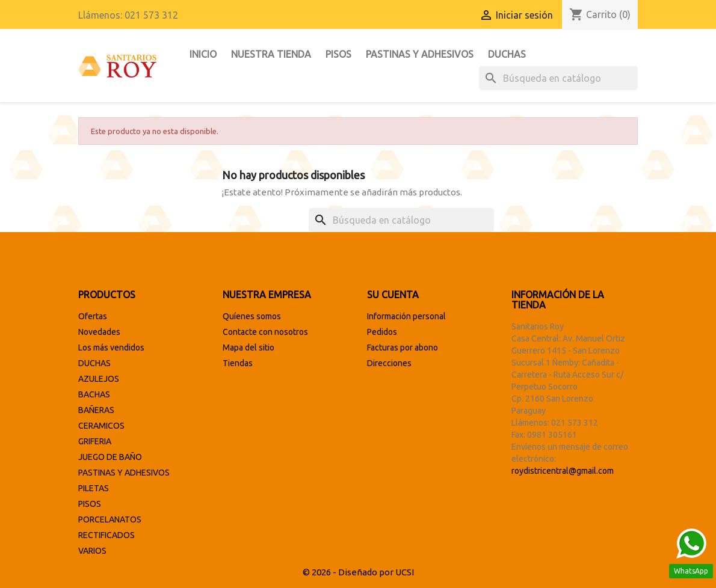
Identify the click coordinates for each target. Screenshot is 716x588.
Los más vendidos (111, 348)
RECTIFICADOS (106, 535)
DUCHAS (507, 54)
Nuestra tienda (271, 54)
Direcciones (389, 363)
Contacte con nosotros (265, 332)
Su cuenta (393, 295)
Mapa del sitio (248, 348)
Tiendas (238, 363)
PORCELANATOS (110, 519)
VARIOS (92, 551)
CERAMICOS (101, 426)
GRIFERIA (95, 441)
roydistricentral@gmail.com (563, 471)
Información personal (406, 316)
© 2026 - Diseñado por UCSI (358, 572)
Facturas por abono (403, 348)
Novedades (99, 332)
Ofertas (93, 316)
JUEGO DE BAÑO (110, 457)
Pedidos (382, 332)
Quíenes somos (252, 316)
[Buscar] (558, 78)
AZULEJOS (99, 379)
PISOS (338, 54)
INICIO (203, 54)
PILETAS (94, 488)
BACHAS (94, 394)
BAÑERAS (96, 410)
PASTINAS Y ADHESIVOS (420, 54)
